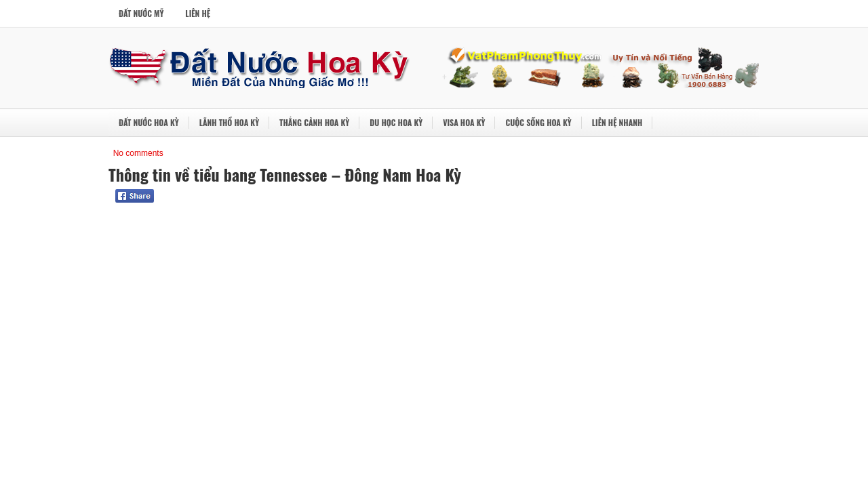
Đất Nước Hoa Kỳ (149, 122)
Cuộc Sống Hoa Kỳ (538, 122)
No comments (138, 153)
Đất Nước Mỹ (141, 13)
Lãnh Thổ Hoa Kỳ (229, 122)
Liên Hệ (198, 13)
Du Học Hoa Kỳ (396, 122)
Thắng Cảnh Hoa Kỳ (314, 122)
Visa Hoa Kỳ (464, 122)
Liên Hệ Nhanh (617, 122)
